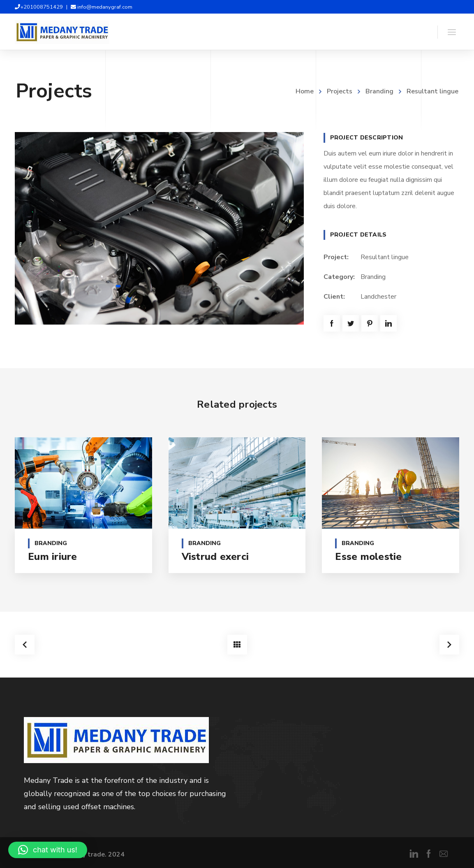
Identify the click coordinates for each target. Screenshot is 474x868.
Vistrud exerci (215, 557)
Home (305, 91)
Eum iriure (53, 557)
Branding (379, 91)
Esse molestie (368, 557)
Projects (340, 91)
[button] (48, 850)
